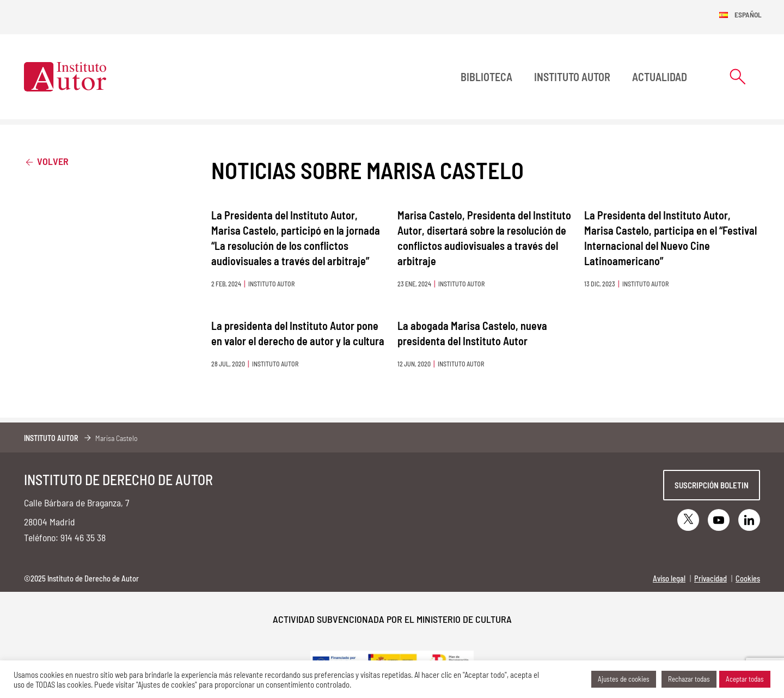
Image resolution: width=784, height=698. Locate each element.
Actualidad (660, 77)
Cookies (748, 578)
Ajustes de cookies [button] (624, 679)
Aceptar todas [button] (745, 679)
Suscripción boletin (712, 485)
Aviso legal (669, 578)
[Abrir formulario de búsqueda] (738, 76)
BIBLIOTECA (486, 77)
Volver (46, 161)
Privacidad (710, 578)
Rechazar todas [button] (689, 679)
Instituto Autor (572, 77)
